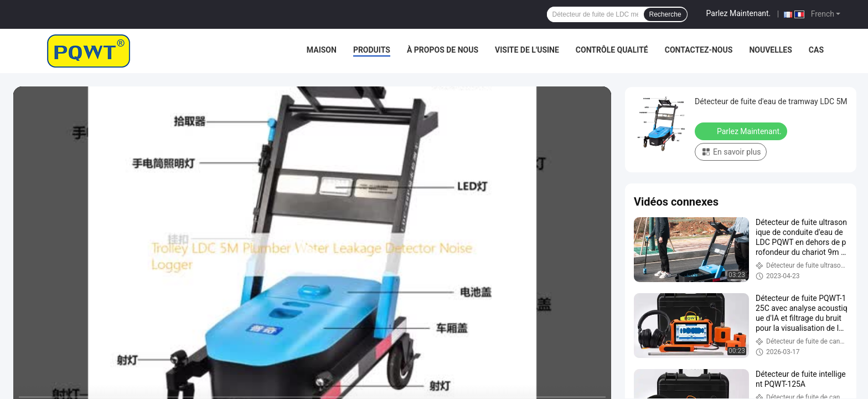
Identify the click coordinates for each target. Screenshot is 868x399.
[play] (312, 255)
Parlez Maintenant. (739, 13)
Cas (816, 50)
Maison (322, 50)
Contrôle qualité (612, 50)
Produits (372, 50)
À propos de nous (443, 50)
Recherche (665, 14)
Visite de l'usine (527, 50)
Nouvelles (770, 50)
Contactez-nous (699, 50)
